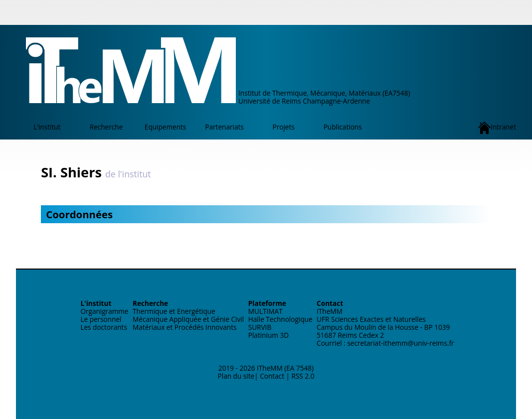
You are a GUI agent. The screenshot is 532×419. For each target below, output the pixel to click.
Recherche (106, 127)
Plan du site (236, 376)
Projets (283, 127)
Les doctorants (104, 327)
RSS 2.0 (303, 376)
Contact (272, 376)
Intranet (497, 128)
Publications (343, 127)
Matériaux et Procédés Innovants (184, 327)
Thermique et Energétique (174, 311)
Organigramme (104, 311)
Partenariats (224, 127)
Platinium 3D (268, 335)
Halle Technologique (280, 319)
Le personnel (101, 319)
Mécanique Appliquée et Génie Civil (188, 319)
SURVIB (260, 327)
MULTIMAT (266, 311)
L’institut (47, 127)
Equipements (165, 127)
